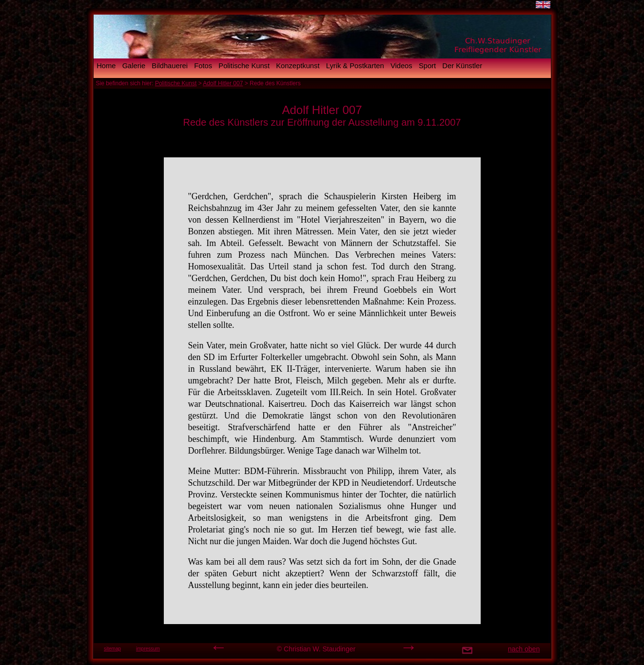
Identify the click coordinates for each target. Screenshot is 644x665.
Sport (427, 66)
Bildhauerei (170, 66)
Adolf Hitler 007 (223, 83)
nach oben (524, 649)
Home (106, 66)
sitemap (112, 649)
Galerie (134, 66)
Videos (401, 66)
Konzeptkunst (298, 66)
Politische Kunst (244, 66)
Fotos (203, 66)
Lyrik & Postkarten (355, 66)
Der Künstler (462, 66)
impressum (148, 649)
